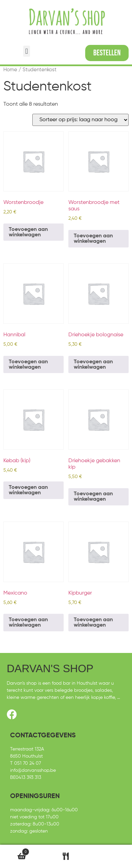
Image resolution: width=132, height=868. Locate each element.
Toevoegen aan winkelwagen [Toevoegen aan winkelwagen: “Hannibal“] (28, 365)
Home (10, 70)
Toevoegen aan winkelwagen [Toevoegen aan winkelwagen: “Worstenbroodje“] (28, 232)
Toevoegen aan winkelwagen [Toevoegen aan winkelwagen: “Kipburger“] (93, 623)
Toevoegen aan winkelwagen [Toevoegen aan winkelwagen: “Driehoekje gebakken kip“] (93, 497)
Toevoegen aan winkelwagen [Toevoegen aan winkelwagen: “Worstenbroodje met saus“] (93, 239)
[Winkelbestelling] (80, 120)
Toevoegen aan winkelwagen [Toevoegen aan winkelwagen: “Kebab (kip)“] (28, 490)
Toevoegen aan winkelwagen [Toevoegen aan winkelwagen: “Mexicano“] (28, 623)
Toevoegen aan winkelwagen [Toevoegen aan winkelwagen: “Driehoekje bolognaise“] (93, 365)
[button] (26, 51)
